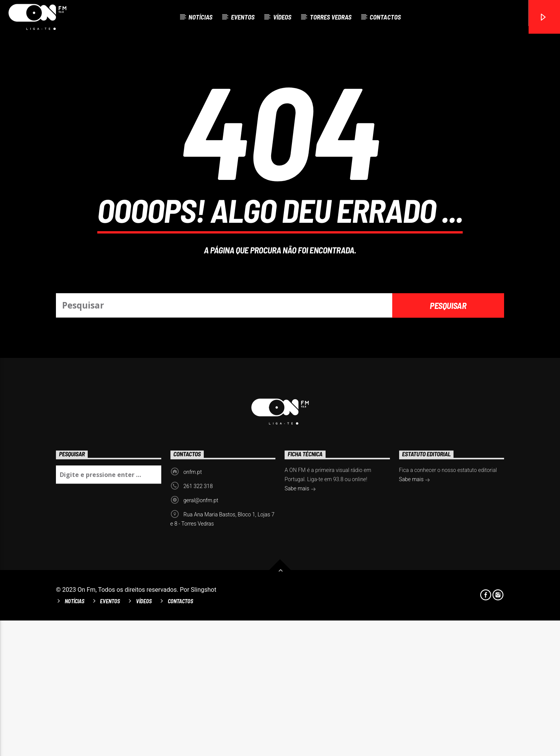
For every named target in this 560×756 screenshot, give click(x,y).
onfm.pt (193, 607)
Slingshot (204, 725)
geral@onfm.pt (201, 636)
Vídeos (282, 17)
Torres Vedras (331, 17)
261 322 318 (198, 622)
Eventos (243, 17)
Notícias (201, 17)
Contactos (385, 17)
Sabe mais (300, 625)
